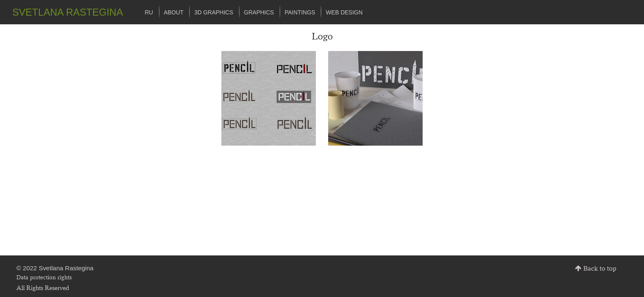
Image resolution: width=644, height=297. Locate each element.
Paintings (300, 12)
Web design (344, 12)
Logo (322, 36)
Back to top (600, 268)
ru (149, 12)
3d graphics (214, 12)
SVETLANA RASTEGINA (68, 12)
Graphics (259, 12)
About (174, 12)
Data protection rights (44, 277)
